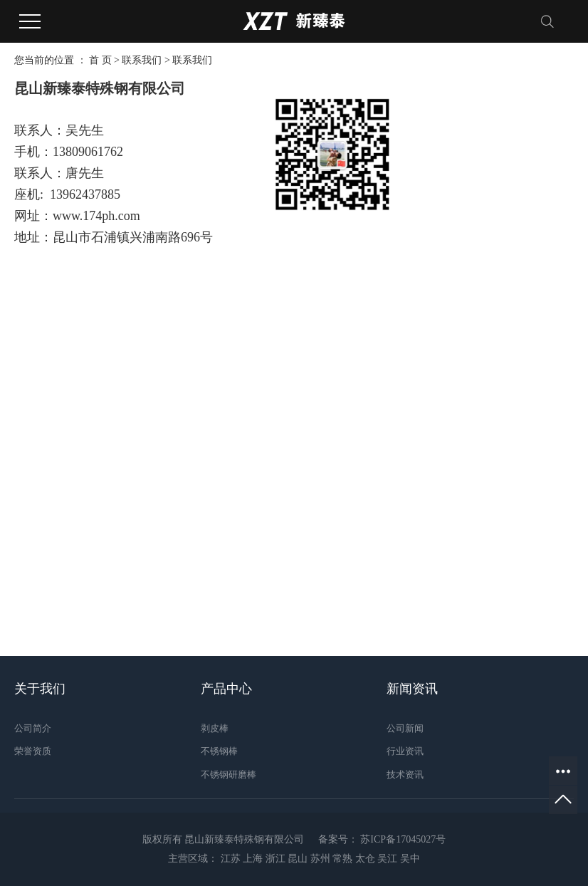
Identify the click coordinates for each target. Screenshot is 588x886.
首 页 (100, 60)
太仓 (365, 859)
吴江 (387, 859)
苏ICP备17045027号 (403, 839)
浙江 (275, 859)
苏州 (320, 859)
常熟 (342, 859)
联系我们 (142, 60)
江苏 (231, 859)
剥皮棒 (215, 728)
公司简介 (33, 728)
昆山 (298, 859)
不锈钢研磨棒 (229, 775)
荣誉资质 (33, 751)
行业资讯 (405, 751)
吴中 (410, 859)
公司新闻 (405, 728)
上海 (253, 859)
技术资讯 (405, 775)
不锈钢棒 (219, 751)
